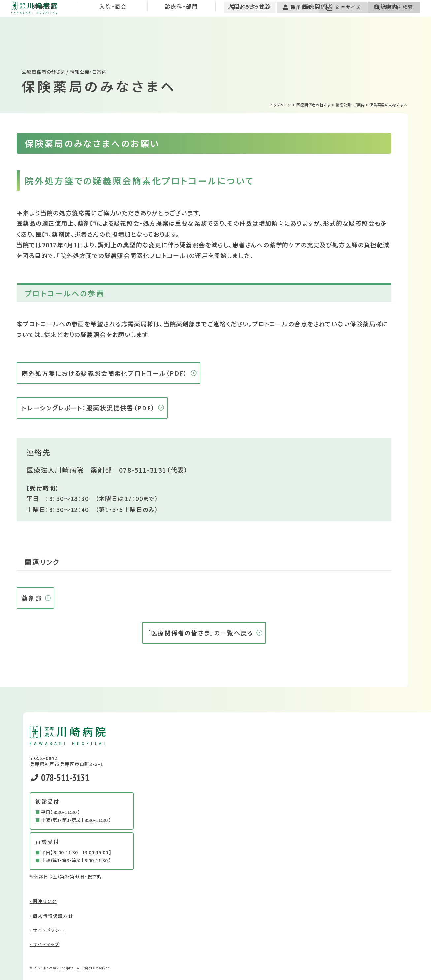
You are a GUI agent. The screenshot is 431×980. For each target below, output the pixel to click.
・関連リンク (43, 901)
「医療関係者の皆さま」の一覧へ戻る (200, 633)
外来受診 (45, 41)
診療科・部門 (182, 41)
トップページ (281, 105)
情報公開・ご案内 (350, 105)
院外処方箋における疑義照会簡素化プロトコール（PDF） (105, 373)
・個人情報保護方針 (51, 916)
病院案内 (386, 41)
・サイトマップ (45, 944)
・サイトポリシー (48, 930)
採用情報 (298, 12)
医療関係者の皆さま (314, 105)
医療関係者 (318, 41)
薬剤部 (32, 598)
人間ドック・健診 (250, 41)
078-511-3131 (143, 470)
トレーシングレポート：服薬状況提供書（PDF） (88, 408)
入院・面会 (113, 41)
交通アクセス (250, 12)
